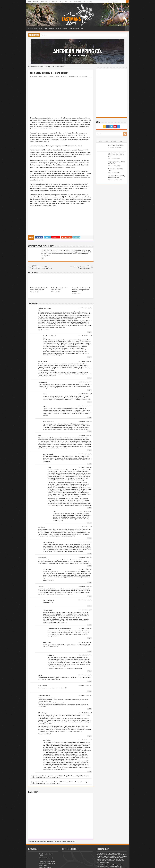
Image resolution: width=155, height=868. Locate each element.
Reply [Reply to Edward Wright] (89, 717)
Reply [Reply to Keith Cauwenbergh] (89, 313)
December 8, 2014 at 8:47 (85, 623)
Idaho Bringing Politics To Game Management (39, 270)
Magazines (37, 29)
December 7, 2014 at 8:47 (85, 435)
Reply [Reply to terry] (89, 383)
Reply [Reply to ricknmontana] (89, 564)
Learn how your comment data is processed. (63, 822)
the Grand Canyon (84, 120)
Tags (121, 141)
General (36, 66)
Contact (65, 29)
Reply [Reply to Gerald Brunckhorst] (89, 338)
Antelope (54, 2)
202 (120, 166)
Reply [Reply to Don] (89, 504)
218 (119, 159)
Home (30, 29)
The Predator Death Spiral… (116, 145)
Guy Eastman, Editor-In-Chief (39, 76)
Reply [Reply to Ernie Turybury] (89, 672)
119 (121, 180)
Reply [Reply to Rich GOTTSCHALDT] (89, 690)
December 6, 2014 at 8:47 (85, 289)
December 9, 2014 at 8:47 (85, 550)
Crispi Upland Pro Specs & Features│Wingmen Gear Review (81, 271)
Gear (84, 2)
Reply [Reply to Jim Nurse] (89, 577)
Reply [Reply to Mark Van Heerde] (89, 412)
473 (121, 147)
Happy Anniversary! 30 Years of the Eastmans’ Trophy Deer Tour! (42, 248)
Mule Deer (44, 2)
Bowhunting (77, 2)
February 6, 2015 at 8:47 (86, 492)
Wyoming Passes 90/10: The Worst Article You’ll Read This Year (116, 155)
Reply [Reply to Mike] (89, 399)
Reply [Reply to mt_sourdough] (89, 359)
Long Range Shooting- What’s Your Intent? (47, 853)
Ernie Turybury (43, 667)
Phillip (40, 656)
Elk (49, 2)
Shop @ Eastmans (54, 29)
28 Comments (74, 76)
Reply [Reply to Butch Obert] (89, 633)
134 (119, 173)
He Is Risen (43, 35)
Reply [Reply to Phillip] (89, 663)
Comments (114, 141)
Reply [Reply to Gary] (89, 431)
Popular (106, 141)
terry (45, 375)
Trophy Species (63, 2)
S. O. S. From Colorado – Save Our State (60, 270)
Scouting (90, 2)
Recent (100, 141)
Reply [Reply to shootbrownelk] (89, 445)
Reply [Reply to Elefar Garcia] (89, 547)
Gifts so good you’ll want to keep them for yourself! (79, 248)
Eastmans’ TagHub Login (76, 29)
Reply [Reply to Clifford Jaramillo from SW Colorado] (89, 619)
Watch (45, 29)
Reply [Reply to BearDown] (89, 519)
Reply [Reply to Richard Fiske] (89, 371)
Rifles (71, 2)
